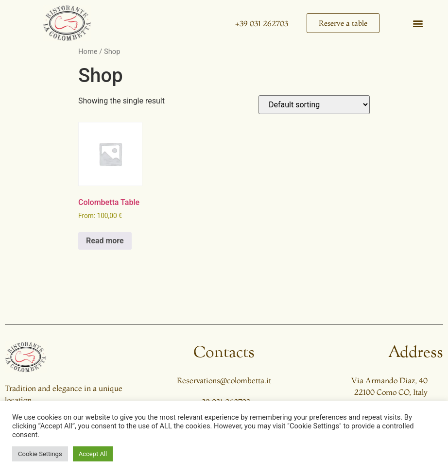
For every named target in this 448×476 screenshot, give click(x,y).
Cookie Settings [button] (40, 454)
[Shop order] (314, 105)
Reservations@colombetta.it (224, 380)
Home (88, 51)
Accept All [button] (93, 454)
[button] (418, 23)
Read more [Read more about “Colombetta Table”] (105, 241)
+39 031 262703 (262, 23)
